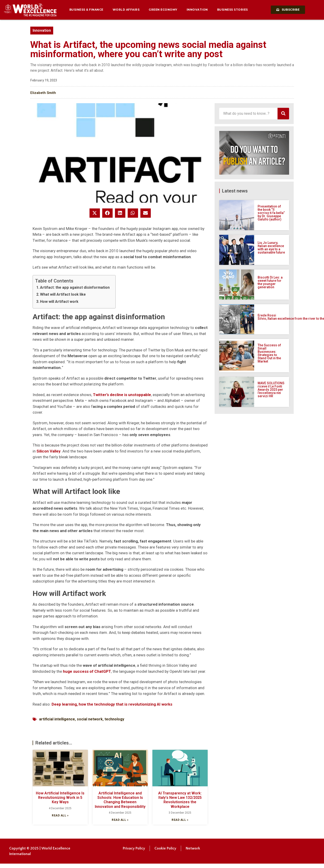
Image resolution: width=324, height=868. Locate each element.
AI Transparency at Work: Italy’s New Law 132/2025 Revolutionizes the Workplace (180, 800)
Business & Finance (86, 10)
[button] (95, 213)
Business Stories (233, 10)
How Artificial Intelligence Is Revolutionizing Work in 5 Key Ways (60, 798)
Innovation (197, 10)
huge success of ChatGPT (87, 671)
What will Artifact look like (63, 294)
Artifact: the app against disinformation (75, 287)
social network (90, 719)
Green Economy (163, 10)
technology (114, 719)
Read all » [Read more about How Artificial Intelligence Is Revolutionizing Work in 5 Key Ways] (60, 815)
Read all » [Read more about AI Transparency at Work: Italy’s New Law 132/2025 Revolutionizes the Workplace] (180, 820)
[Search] (283, 114)
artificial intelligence (57, 719)
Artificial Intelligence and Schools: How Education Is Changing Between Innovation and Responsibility (120, 800)
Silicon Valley (49, 451)
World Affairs (126, 10)
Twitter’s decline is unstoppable (122, 395)
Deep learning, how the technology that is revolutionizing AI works (112, 704)
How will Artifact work (59, 302)
